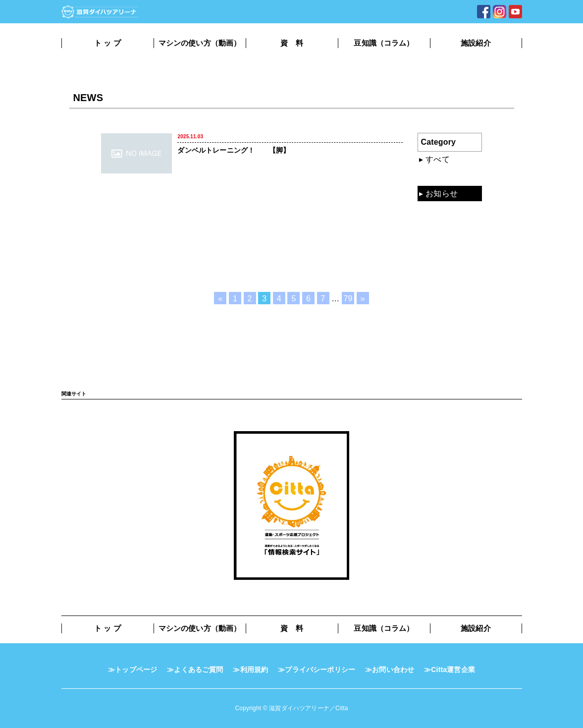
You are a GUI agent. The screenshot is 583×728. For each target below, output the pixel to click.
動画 (433, 210)
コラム (437, 245)
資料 (433, 228)
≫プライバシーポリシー (317, 670)
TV (431, 262)
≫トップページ (132, 670)
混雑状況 (442, 176)
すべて (437, 159)
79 (348, 299)
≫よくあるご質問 (195, 670)
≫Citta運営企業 (450, 670)
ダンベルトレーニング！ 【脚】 (234, 150)
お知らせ (442, 194)
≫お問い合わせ (390, 670)
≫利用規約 (250, 670)
